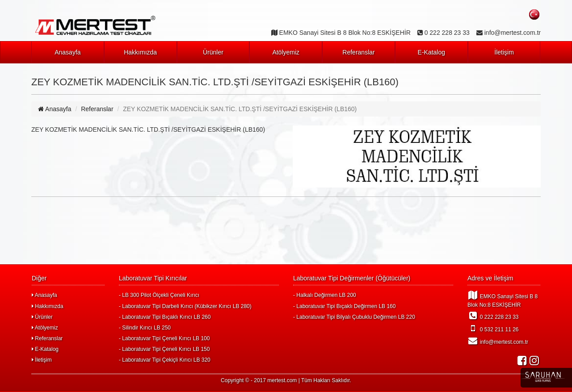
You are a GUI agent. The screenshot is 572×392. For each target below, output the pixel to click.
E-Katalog (431, 52)
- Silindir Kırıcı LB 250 (145, 328)
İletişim (504, 52)
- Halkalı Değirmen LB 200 (325, 295)
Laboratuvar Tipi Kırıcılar (153, 278)
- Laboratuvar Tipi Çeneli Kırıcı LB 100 (164, 338)
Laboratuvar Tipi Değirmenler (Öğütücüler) (352, 278)
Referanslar (358, 52)
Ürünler (213, 52)
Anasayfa (67, 52)
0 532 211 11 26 (493, 328)
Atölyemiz (286, 52)
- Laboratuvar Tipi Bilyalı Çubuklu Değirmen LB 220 (354, 317)
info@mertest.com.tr (498, 341)
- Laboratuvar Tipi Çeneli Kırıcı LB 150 (164, 349)
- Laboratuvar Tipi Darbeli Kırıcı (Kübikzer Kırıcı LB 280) (185, 306)
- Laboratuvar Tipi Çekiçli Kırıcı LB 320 (165, 360)
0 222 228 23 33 (493, 316)
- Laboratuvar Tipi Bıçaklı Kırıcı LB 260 (165, 317)
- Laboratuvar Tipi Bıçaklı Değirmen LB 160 (344, 306)
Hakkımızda (140, 52)
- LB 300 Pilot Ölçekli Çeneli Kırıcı (159, 295)
